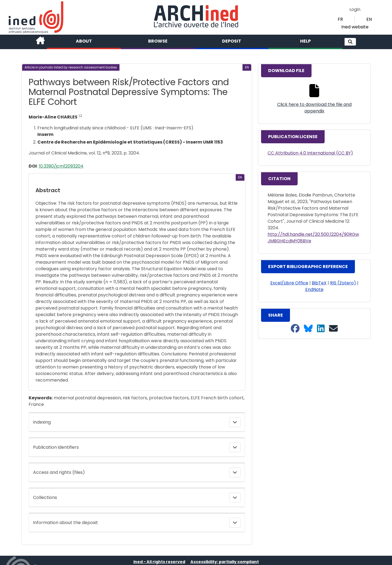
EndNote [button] (314, 289)
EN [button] (369, 19)
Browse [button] (158, 41)
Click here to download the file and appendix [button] (314, 108)
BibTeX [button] (319, 283)
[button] (350, 42)
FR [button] (340, 19)
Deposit (232, 41)
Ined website (355, 27)
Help (305, 41)
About (84, 41)
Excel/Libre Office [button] (289, 283)
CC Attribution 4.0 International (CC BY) (310, 153)
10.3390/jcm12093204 (61, 166)
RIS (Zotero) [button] (343, 283)
